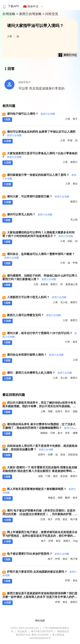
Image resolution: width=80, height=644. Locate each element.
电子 (75, 119)
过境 (43, 519)
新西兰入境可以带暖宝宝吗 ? (34, 315)
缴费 (75, 433)
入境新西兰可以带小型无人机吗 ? (37, 297)
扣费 (50, 455)
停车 (68, 433)
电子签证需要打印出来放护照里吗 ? (38, 554)
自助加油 (73, 455)
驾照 (60, 498)
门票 (48, 476)
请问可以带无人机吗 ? (30, 214)
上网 (43, 411)
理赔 (50, 411)
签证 (75, 184)
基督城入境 (72, 284)
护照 (58, 519)
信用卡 (59, 411)
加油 (63, 455)
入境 (9, 36)
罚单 (53, 433)
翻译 (68, 498)
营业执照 (22, 631)
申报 (70, 140)
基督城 (44, 284)
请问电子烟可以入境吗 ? (31, 114)
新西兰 (74, 162)
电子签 (74, 519)
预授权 (44, 433)
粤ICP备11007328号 (42, 631)
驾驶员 (51, 498)
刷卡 (68, 411)
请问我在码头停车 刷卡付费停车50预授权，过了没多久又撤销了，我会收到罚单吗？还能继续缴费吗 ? (39, 428)
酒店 (55, 476)
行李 (68, 342)
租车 (75, 342)
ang (75, 541)
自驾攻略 (9, 14)
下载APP (11, 6)
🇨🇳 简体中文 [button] (34, 6)
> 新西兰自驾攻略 (29, 14)
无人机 (74, 220)
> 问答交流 (50, 14)
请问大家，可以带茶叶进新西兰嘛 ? (38, 196)
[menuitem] (11, 5)
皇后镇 (64, 476)
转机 (70, 241)
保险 (75, 411)
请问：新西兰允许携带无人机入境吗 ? (39, 373)
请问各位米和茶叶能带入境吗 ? (35, 355)
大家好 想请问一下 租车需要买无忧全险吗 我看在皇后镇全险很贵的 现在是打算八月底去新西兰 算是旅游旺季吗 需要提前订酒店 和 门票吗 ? (40, 471)
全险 (40, 476)
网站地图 (40, 621)
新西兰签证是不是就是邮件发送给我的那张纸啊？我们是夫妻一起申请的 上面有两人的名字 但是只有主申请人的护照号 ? (40, 597)
